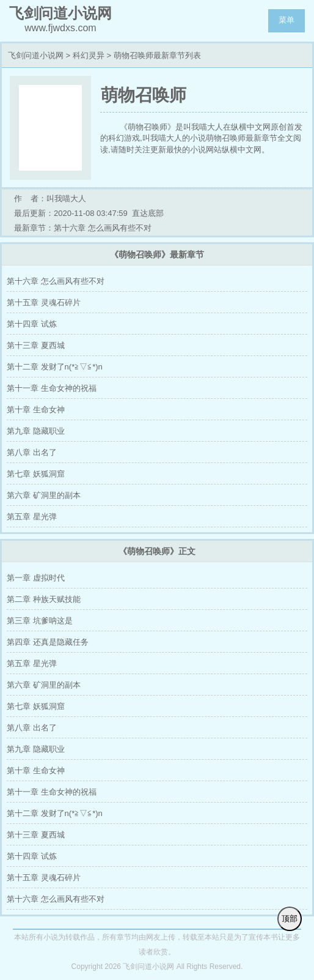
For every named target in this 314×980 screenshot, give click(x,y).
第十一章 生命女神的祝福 (52, 388)
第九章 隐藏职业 (36, 431)
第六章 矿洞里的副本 (44, 495)
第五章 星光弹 (32, 517)
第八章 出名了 (32, 452)
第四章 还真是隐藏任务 (48, 642)
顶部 (290, 919)
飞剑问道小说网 (36, 55)
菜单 (287, 20)
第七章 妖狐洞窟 (36, 474)
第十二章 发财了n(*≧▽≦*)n (55, 367)
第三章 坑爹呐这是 (40, 621)
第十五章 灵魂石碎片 (44, 303)
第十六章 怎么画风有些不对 (56, 281)
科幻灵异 (89, 55)
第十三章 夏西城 (36, 345)
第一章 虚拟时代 (36, 578)
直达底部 (148, 213)
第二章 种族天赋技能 (44, 599)
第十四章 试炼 (32, 324)
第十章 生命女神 (36, 410)
